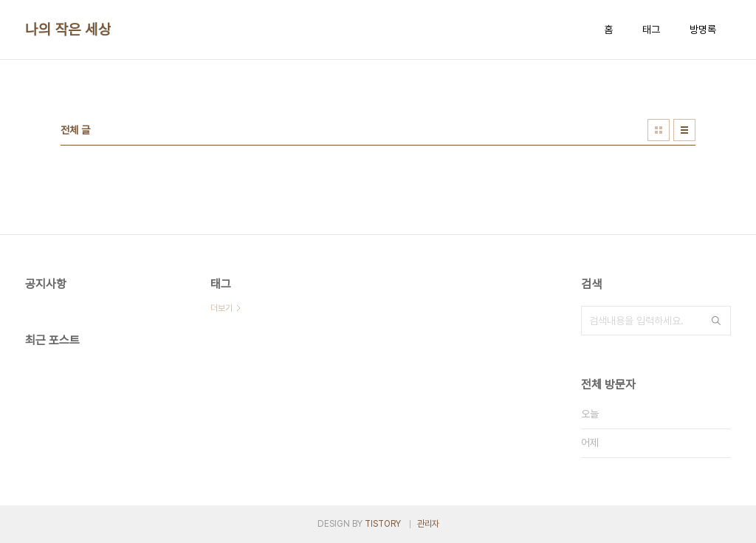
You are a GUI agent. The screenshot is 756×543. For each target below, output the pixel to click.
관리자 (428, 524)
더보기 (221, 308)
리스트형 (684, 130)
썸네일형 (659, 130)
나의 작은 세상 (68, 30)
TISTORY (383, 524)
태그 (651, 30)
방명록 (703, 30)
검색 (716, 321)
